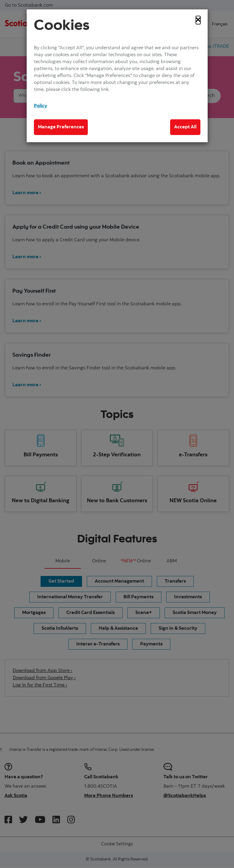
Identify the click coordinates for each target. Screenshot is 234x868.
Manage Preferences (61, 127)
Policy (41, 106)
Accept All (185, 127)
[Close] (198, 20)
